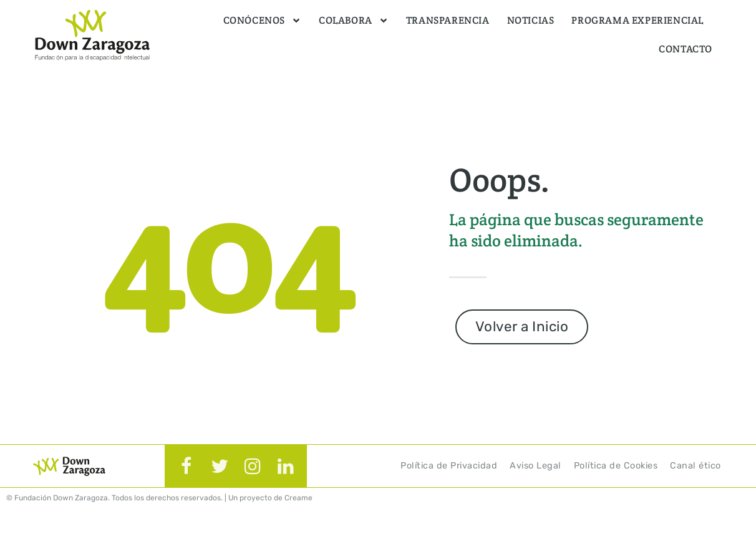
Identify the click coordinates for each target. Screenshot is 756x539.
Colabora (354, 21)
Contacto (686, 49)
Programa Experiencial (637, 20)
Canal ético (695, 466)
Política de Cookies (616, 466)
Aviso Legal (535, 466)
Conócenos (262, 21)
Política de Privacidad (449, 466)
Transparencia (448, 20)
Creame (298, 498)
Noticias (531, 20)
